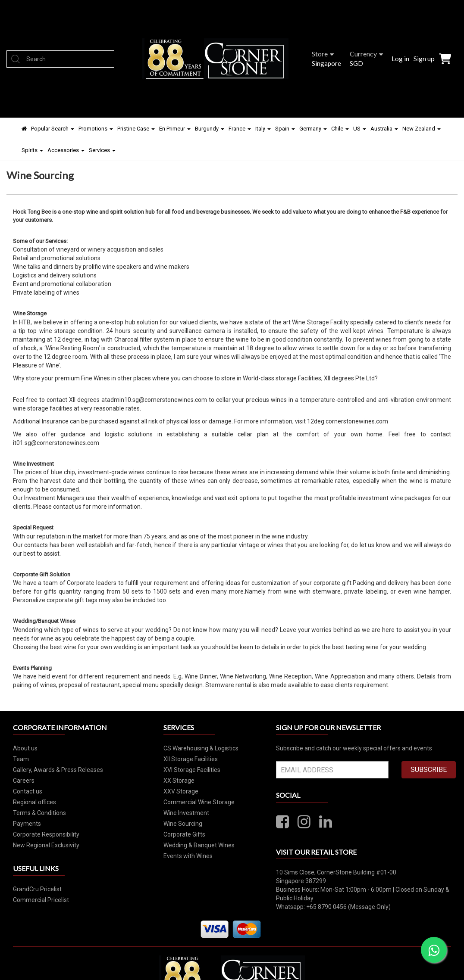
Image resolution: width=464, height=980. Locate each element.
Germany (313, 129)
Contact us (28, 791)
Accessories (66, 150)
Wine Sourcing (183, 824)
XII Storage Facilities (191, 759)
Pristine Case (136, 129)
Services (102, 150)
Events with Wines (188, 856)
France (240, 129)
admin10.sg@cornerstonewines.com (157, 400)
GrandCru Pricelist (37, 889)
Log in (400, 58)
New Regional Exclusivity (46, 845)
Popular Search (53, 129)
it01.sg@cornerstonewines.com (56, 443)
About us (25, 748)
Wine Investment (186, 813)
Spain (285, 129)
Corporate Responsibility (46, 834)
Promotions (96, 129)
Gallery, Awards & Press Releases (58, 770)
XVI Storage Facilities (192, 770)
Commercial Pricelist (41, 900)
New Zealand (422, 129)
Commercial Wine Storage (199, 802)
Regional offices (34, 802)
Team (21, 759)
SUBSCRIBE (429, 770)
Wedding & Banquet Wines (199, 845)
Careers (24, 781)
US (360, 129)
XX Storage (179, 781)
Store (323, 54)
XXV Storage (181, 791)
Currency (366, 54)
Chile (340, 129)
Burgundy (210, 129)
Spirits (32, 150)
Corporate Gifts (184, 834)
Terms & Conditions (39, 813)
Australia (384, 129)
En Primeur (175, 129)
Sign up (424, 58)
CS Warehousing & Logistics (201, 748)
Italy (263, 129)
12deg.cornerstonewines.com (348, 421)
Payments (27, 824)
